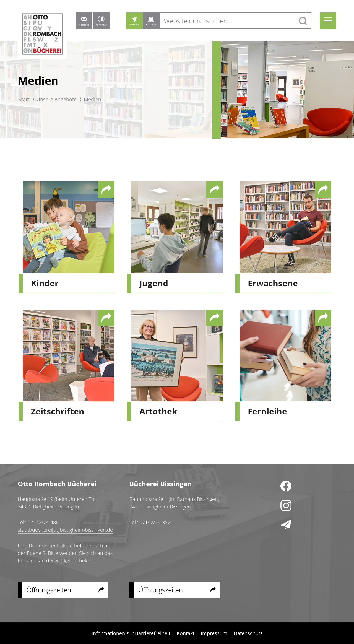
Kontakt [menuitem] (186, 633)
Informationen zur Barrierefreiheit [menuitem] (131, 633)
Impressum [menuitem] (214, 633)
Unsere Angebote (57, 99)
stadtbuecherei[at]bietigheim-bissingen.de (65, 530)
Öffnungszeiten (49, 590)
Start (24, 99)
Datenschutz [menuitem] (248, 633)
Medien (93, 99)
